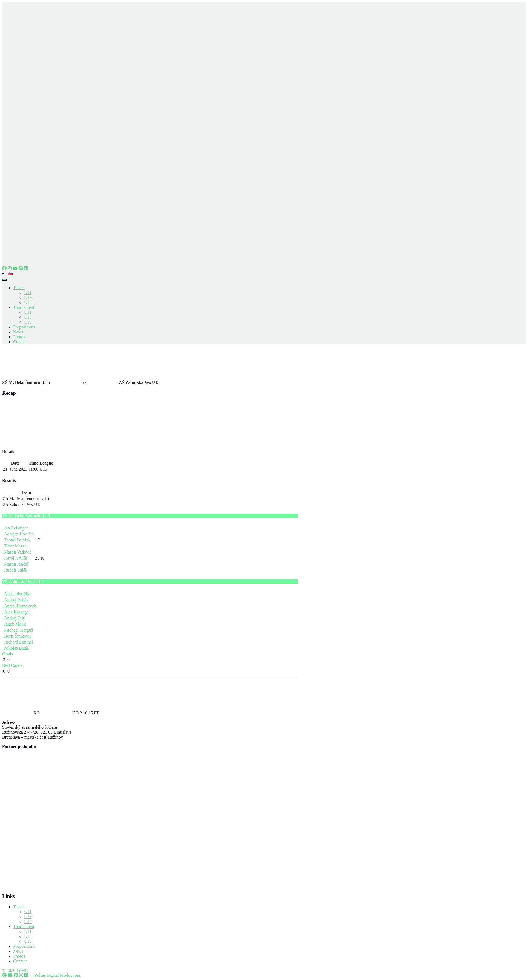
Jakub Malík (15, 624)
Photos (19, 337)
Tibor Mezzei (16, 546)
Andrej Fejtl (15, 618)
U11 (28, 292)
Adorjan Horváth (19, 534)
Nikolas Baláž (16, 648)
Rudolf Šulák (16, 570)
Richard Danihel (18, 642)
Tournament (24, 307)
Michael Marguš (18, 630)
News (18, 332)
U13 (28, 297)
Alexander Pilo (17, 594)
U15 (28, 302)
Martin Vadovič (18, 552)
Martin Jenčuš (16, 564)
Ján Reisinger (16, 528)
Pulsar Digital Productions (58, 975)
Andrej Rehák (16, 600)
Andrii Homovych (20, 606)
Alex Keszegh (16, 612)
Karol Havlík (16, 558)
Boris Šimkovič (18, 636)
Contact (20, 342)
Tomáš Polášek (17, 540)
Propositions (24, 327)
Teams (19, 288)
